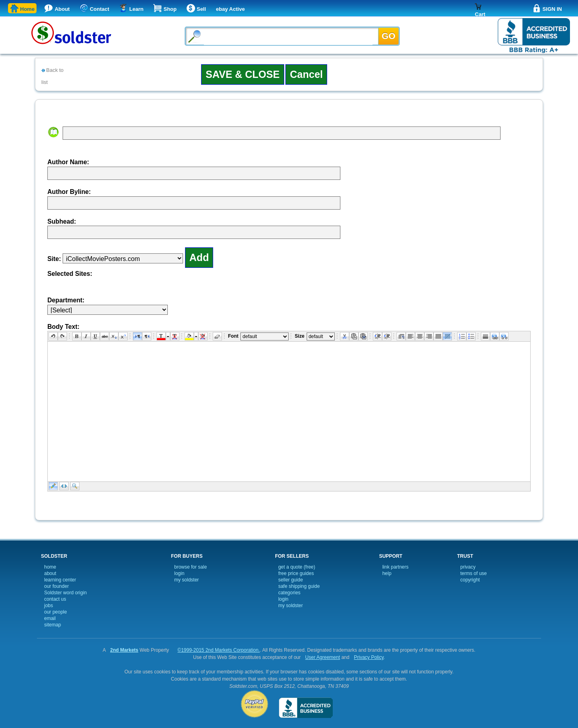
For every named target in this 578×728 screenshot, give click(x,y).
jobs (49, 606)
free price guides (296, 573)
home (50, 567)
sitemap (53, 625)
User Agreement (323, 657)
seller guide (290, 580)
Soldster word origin (65, 593)
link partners (395, 567)
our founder (56, 586)
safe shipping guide (299, 586)
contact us (55, 599)
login (179, 573)
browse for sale (190, 567)
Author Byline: (69, 192)
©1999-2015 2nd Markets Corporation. (219, 650)
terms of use (474, 573)
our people (56, 612)
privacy (468, 567)
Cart (480, 13)
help (387, 573)
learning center (60, 580)
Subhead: (62, 221)
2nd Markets (124, 650)
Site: (54, 259)
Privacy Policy (369, 657)
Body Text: (63, 327)
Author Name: (68, 162)
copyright (470, 580)
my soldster (186, 580)
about (50, 573)
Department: (66, 300)
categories (289, 593)
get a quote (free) (297, 567)
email (50, 618)
